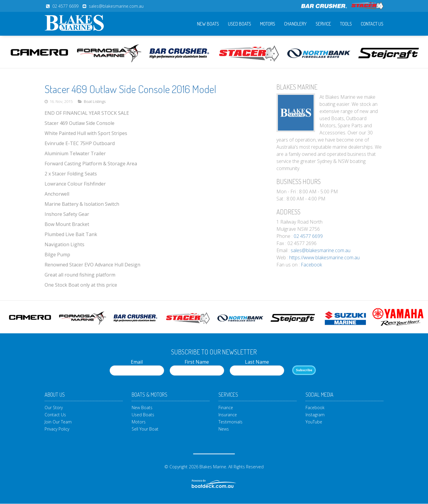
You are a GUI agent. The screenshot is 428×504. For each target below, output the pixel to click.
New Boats (208, 24)
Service (323, 24)
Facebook (311, 265)
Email (137, 367)
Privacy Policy (57, 429)
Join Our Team (58, 422)
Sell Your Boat (145, 429)
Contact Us (372, 24)
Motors (268, 24)
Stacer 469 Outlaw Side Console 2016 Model (130, 89)
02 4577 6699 (65, 6)
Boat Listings (95, 101)
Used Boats (240, 24)
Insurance (228, 415)
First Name (197, 367)
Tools (346, 24)
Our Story (54, 408)
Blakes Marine (213, 467)
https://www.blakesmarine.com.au (324, 258)
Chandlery (295, 24)
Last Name (257, 367)
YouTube (314, 422)
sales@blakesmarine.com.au (116, 6)
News (224, 429)
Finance (226, 408)
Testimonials (230, 422)
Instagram (315, 415)
